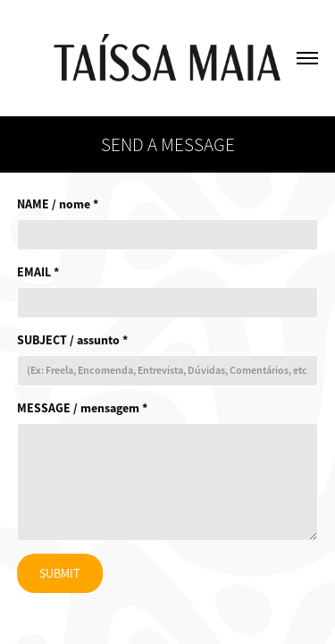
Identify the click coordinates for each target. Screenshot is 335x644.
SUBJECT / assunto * (72, 340)
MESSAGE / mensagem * (82, 408)
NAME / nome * (58, 204)
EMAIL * (38, 272)
